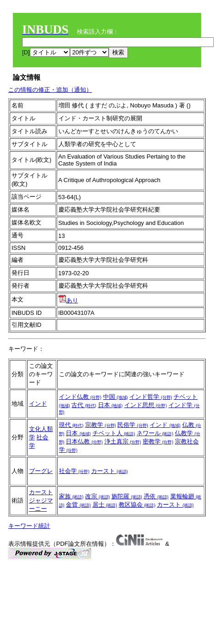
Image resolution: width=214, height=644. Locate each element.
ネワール (155, 433)
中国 (116, 397)
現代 (71, 425)
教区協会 (137, 505)
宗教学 (101, 425)
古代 (84, 405)
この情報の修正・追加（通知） (50, 90)
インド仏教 (80, 397)
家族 (71, 496)
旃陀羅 (127, 496)
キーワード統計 (29, 526)
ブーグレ (41, 471)
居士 (105, 505)
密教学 (158, 441)
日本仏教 (84, 441)
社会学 (74, 471)
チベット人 (114, 433)
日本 (110, 405)
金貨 (78, 505)
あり (68, 300)
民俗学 (133, 425)
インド (38, 404)
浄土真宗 (123, 441)
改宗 (98, 496)
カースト (110, 471)
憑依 (156, 496)
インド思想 (146, 405)
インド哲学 (151, 397)
